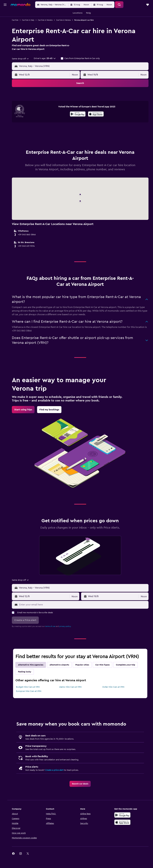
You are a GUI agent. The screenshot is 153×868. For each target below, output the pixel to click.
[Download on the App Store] (97, 126)
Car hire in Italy (31, 20)
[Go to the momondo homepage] (21, 5)
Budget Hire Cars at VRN (31, 699)
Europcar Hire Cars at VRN (32, 703)
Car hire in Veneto (48, 20)
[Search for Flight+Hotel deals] (5, 33)
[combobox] (23, 59)
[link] (26, 421)
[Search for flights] (5, 14)
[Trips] (5, 41)
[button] (5, 5)
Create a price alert (57, 782)
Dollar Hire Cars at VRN (114, 699)
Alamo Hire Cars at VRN (72, 699)
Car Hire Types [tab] (105, 677)
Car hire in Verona (66, 20)
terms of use (53, 638)
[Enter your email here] (85, 616)
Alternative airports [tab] (62, 677)
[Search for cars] (5, 27)
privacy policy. (68, 638)
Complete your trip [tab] (129, 677)
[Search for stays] (5, 20)
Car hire (18, 20)
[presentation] (97, 126)
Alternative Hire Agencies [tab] (34, 677)
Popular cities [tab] (85, 677)
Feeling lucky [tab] (28, 684)
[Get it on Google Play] (79, 126)
